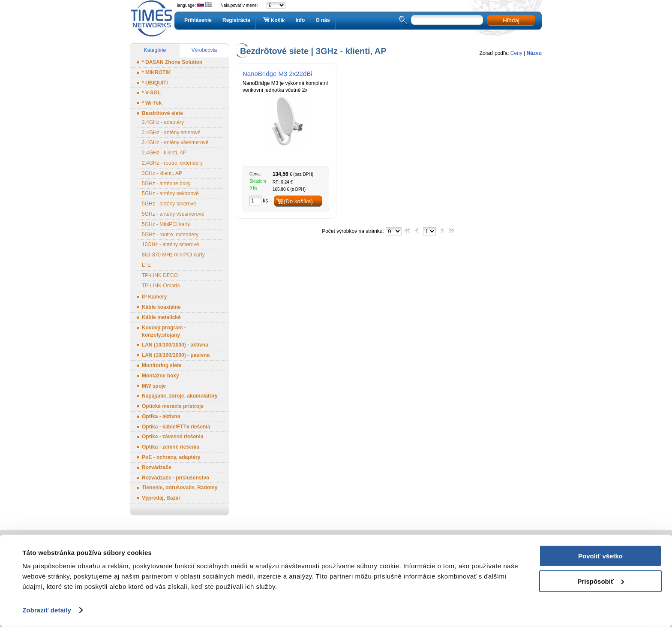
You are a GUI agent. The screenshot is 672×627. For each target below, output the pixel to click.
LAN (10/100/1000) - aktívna (175, 345)
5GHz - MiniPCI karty (166, 224)
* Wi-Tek (152, 103)
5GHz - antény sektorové (170, 193)
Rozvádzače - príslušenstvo (175, 478)
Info (300, 20)
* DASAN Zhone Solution (172, 62)
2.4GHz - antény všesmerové (175, 142)
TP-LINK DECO (160, 275)
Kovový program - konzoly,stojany (164, 331)
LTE (146, 265)
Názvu (534, 53)
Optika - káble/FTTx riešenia (176, 427)
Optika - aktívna (161, 416)
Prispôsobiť (601, 581)
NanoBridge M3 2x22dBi (277, 74)
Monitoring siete (162, 365)
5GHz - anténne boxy (166, 184)
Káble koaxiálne (161, 307)
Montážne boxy (160, 376)
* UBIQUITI (155, 83)
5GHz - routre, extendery (170, 235)
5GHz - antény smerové (169, 204)
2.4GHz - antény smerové (171, 133)
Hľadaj (511, 20)
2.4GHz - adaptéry (163, 122)
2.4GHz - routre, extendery (172, 163)
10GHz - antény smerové (170, 244)
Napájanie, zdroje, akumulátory (180, 396)
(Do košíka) (298, 201)
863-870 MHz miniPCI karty (173, 255)
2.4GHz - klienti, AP (164, 153)
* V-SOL (151, 93)
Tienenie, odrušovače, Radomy (180, 488)
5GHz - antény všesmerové (173, 214)
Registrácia (236, 20)
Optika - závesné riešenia (172, 437)
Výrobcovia (204, 50)
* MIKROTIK (156, 72)
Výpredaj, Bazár (161, 498)
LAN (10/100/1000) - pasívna (176, 355)
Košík (273, 20)
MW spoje (154, 386)
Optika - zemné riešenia (171, 447)
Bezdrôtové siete (162, 113)
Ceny (516, 53)
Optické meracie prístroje (173, 406)
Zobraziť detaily (47, 610)
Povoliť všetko (600, 556)
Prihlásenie (198, 20)
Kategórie (155, 50)
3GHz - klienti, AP (162, 173)
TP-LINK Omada (161, 286)
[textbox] (447, 20)
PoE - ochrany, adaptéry (171, 457)
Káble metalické (161, 317)
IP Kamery (154, 297)
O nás (322, 20)
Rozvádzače (157, 467)
